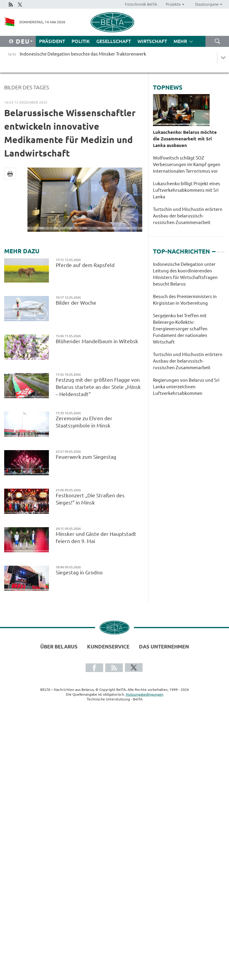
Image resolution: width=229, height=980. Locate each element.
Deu (23, 41)
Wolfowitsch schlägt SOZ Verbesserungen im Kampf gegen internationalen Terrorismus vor (187, 164)
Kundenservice (108, 647)
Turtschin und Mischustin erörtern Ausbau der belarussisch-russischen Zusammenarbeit (188, 216)
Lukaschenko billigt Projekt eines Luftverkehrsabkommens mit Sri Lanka (187, 190)
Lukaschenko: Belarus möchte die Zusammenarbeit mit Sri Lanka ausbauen (185, 139)
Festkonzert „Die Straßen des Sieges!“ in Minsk (90, 499)
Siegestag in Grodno (80, 572)
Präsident (52, 41)
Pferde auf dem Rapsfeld (86, 265)
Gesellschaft (114, 41)
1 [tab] (214, 249)
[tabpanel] (189, 332)
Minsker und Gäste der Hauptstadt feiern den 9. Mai (96, 537)
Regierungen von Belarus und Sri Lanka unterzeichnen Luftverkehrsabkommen (186, 387)
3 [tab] (223, 249)
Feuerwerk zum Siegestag (86, 457)
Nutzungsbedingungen (145, 694)
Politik (81, 41)
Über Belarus (59, 647)
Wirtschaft (152, 41)
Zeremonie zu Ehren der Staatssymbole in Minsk (84, 422)
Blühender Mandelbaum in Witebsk (97, 341)
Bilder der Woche (77, 303)
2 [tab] (218, 249)
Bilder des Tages (27, 87)
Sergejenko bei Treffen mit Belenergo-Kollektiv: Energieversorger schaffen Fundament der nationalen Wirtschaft (180, 329)
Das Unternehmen (164, 647)
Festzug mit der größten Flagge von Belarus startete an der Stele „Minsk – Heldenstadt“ (98, 387)
